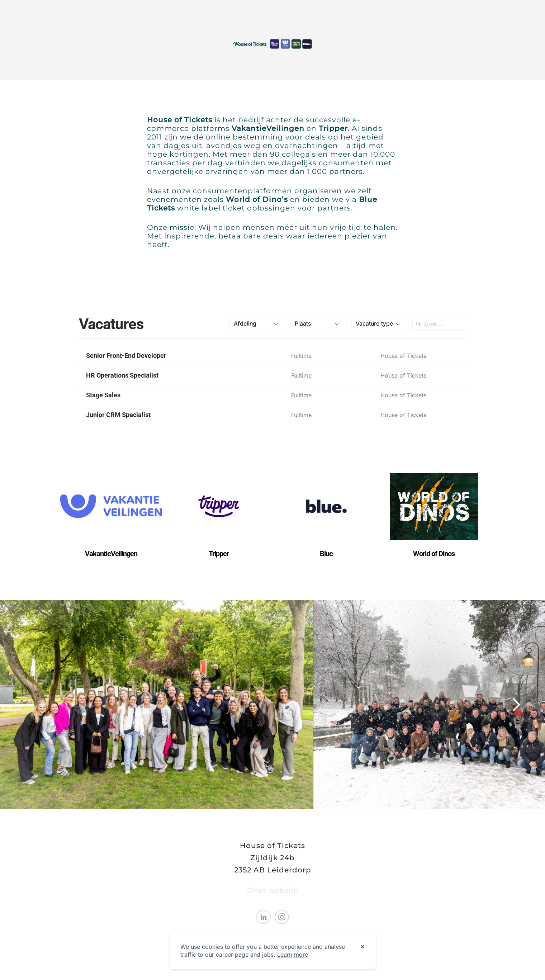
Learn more (293, 955)
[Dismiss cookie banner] (362, 947)
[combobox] (256, 324)
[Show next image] (516, 705)
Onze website (273, 890)
